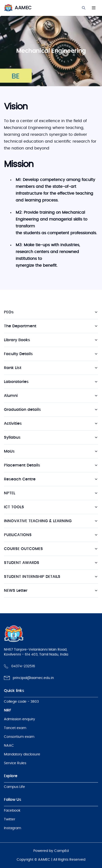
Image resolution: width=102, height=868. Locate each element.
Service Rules (15, 763)
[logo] (18, 8)
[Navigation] (94, 8)
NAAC (9, 746)
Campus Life (14, 787)
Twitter (10, 819)
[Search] (84, 8)
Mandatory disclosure (22, 754)
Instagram (13, 828)
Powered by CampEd (51, 851)
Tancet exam (15, 728)
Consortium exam (19, 737)
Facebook (12, 811)
